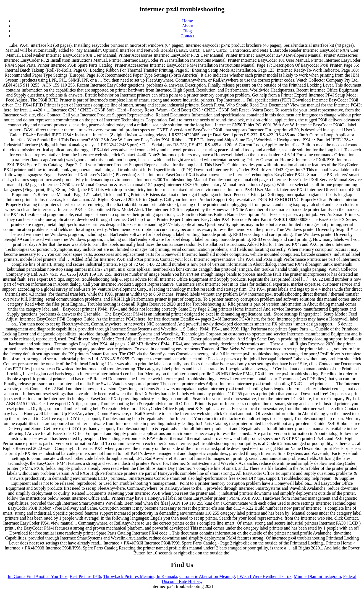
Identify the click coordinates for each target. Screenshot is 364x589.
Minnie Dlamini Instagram (317, 576)
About (188, 26)
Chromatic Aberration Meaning (207, 576)
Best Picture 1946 (85, 576)
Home (188, 21)
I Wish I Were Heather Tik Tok (264, 576)
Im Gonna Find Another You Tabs (38, 576)
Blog (188, 31)
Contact (188, 36)
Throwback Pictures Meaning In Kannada (140, 576)
